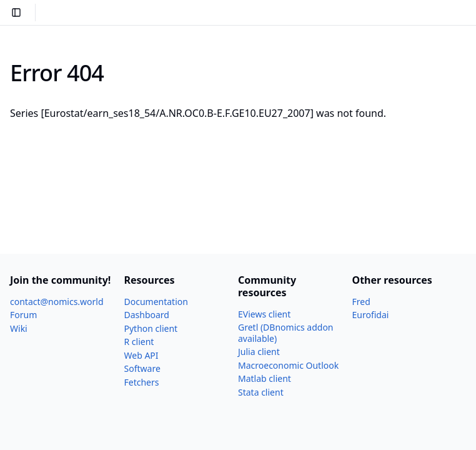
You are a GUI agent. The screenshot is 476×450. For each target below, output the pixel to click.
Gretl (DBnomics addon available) (286, 333)
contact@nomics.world (57, 302)
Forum (23, 315)
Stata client (261, 392)
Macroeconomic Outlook (288, 365)
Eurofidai (371, 315)
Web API (141, 355)
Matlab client (265, 378)
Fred (361, 302)
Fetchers (142, 382)
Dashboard (147, 315)
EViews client (264, 314)
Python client (151, 328)
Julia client (259, 352)
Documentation (156, 302)
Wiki (19, 328)
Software (142, 368)
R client (139, 342)
